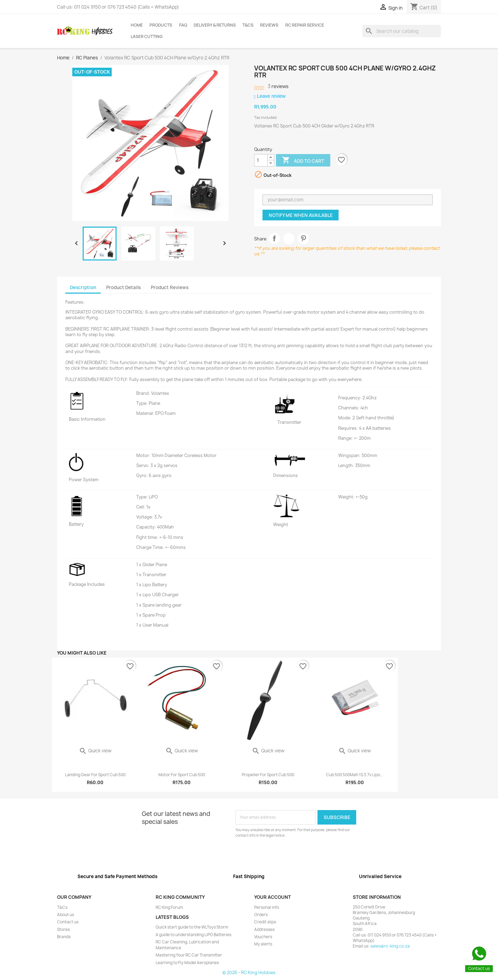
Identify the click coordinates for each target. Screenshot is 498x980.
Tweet (289, 239)
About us (66, 915)
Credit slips (265, 922)
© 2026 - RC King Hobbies (249, 973)
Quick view (95, 751)
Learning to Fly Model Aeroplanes (187, 963)
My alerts (263, 944)
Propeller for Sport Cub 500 (268, 775)
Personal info (267, 907)
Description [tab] (83, 287)
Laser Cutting (147, 37)
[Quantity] (261, 160)
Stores (63, 930)
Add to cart (303, 161)
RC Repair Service (305, 25)
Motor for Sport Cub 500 (182, 775)
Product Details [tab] (123, 287)
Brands (64, 937)
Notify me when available (301, 215)
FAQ (183, 25)
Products (161, 25)
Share (274, 239)
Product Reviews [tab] (170, 287)
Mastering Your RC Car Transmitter (189, 955)
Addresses (264, 930)
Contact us (68, 922)
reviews (278, 86)
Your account (273, 897)
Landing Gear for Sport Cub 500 (95, 775)
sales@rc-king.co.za (390, 946)
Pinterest (303, 239)
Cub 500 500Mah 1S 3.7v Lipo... (355, 775)
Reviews (269, 25)
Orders (261, 915)
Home (137, 25)
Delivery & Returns (215, 25)
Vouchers (263, 937)
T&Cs (248, 25)
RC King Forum (169, 907)
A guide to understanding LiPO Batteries (193, 935)
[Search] (402, 31)
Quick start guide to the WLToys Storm (192, 927)
